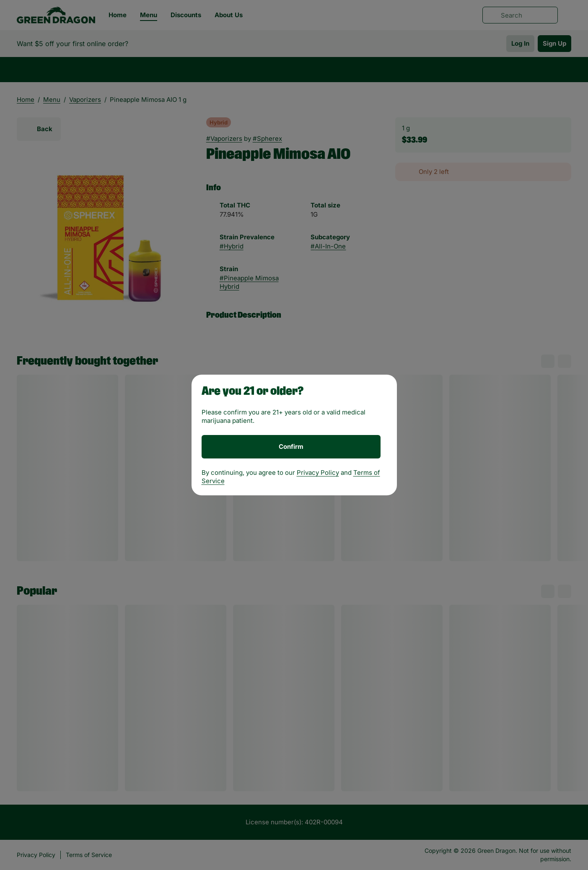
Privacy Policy (318, 473)
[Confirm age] (291, 447)
